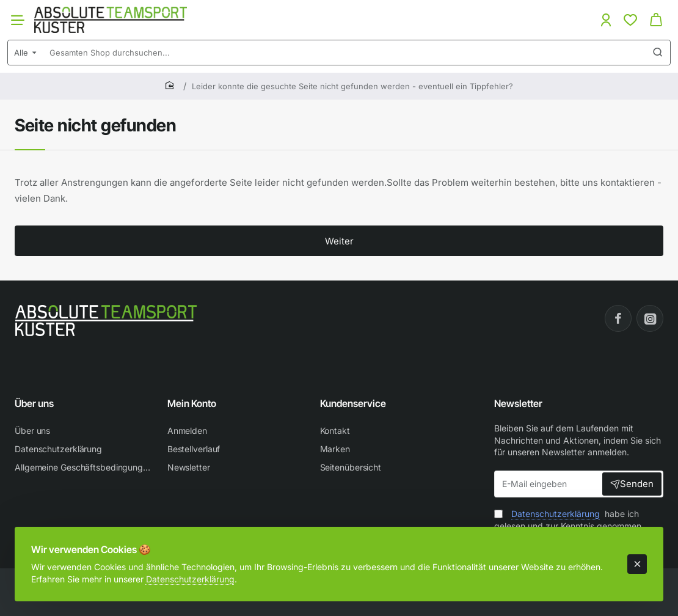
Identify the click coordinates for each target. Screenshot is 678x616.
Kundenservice (353, 403)
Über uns (34, 403)
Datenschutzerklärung (193, 575)
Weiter (339, 241)
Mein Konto (192, 403)
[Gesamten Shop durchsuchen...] (658, 53)
